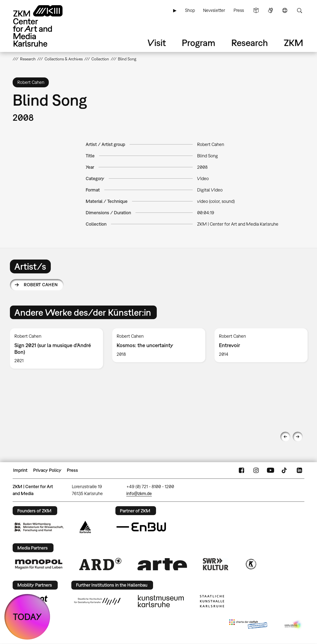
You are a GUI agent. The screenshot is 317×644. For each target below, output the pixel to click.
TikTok (285, 470)
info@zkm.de (139, 493)
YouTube (270, 470)
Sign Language (270, 10)
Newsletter (214, 10)
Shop (190, 10)
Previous (285, 437)
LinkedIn (299, 470)
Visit (157, 43)
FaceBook (241, 470)
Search (299, 10)
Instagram (256, 470)
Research (250, 43)
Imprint (20, 470)
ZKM (293, 43)
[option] (57, 348)
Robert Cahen (41, 285)
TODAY (27, 617)
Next (298, 437)
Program (198, 43)
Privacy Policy (47, 470)
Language (285, 10)
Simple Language (256, 10)
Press (239, 10)
